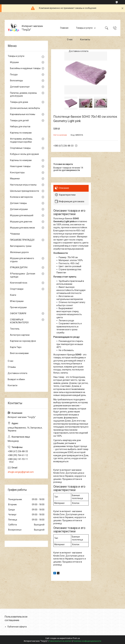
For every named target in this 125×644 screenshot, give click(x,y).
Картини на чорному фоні (23, 341)
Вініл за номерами (19, 353)
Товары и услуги (84, 28)
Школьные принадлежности (25, 191)
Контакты (85, 39)
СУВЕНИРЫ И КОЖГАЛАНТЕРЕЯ (19, 321)
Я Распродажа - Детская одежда (23, 275)
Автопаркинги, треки (21, 246)
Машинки (15, 179)
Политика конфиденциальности (87, 641)
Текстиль (15, 329)
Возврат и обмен (16, 379)
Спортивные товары (20, 148)
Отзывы (12, 367)
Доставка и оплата (79, 51)
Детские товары (18, 203)
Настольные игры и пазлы (23, 185)
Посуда (14, 74)
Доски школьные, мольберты (25, 108)
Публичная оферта (17, 627)
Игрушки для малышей (22, 215)
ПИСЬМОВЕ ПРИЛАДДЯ (22, 240)
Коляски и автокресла (21, 197)
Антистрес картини (20, 335)
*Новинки (15, 234)
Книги (13, 295)
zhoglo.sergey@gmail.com (21, 472)
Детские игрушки (19, 209)
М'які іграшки (17, 301)
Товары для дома (19, 102)
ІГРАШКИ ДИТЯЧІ (19, 267)
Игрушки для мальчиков (22, 228)
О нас (70, 39)
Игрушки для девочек (21, 222)
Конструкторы (17, 172)
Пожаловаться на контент (60, 641)
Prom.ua (76, 638)
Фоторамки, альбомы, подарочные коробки (21, 140)
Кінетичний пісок (19, 283)
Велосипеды (16, 81)
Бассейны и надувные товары (25, 68)
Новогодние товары (20, 166)
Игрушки (14, 62)
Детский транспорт (20, 87)
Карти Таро (16, 347)
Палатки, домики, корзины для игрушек (23, 94)
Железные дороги (19, 252)
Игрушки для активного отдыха (22, 260)
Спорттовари (17, 289)
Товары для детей (19, 120)
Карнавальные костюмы (23, 114)
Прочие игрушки (18, 307)
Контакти (13, 385)
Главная (64, 28)
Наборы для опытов (20, 127)
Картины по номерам (21, 133)
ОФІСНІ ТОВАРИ (18, 313)
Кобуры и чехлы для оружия (24, 154)
